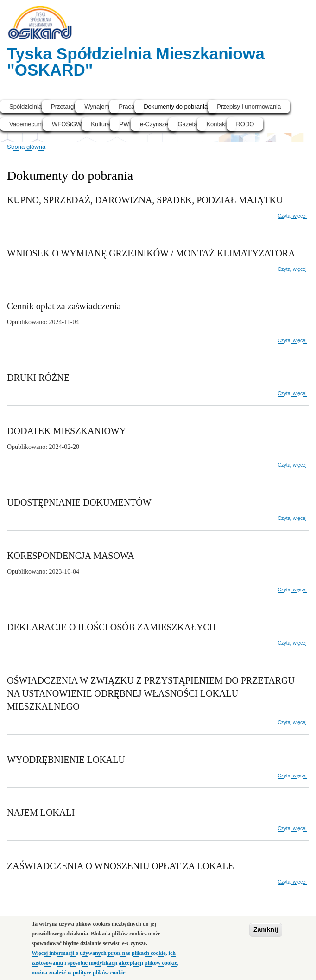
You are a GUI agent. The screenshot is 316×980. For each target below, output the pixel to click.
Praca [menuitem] (126, 106)
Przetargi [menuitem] (63, 106)
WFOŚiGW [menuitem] (67, 124)
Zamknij (266, 934)
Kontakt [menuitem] (216, 124)
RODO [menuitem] (245, 124)
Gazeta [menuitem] (187, 124)
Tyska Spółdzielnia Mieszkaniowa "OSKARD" (136, 62)
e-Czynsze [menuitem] (154, 124)
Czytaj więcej (292, 216)
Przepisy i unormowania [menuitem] (249, 106)
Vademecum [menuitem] (26, 124)
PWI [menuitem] (125, 124)
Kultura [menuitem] (100, 124)
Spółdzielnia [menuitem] (25, 106)
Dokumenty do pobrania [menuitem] (176, 106)
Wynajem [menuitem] (97, 106)
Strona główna (26, 147)
